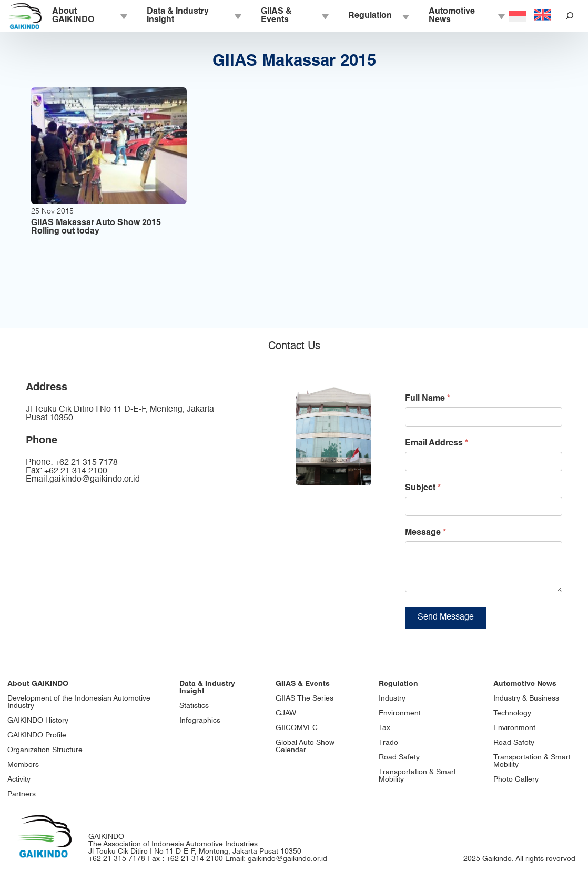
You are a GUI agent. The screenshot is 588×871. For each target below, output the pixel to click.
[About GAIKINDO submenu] (123, 16)
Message (425, 533)
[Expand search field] (570, 16)
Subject (423, 488)
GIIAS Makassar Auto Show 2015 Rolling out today (96, 227)
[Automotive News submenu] (501, 16)
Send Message (446, 625)
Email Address (437, 443)
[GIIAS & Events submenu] (325, 16)
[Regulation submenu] (405, 16)
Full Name (428, 399)
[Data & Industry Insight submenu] (237, 16)
